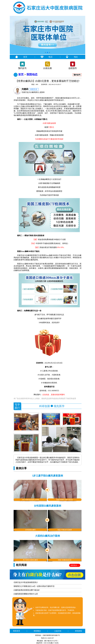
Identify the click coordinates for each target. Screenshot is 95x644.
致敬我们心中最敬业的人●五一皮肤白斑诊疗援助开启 (34, 586)
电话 (50, 57)
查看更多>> (75, 565)
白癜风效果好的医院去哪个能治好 (27, 590)
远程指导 (73, 68)
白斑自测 (47, 68)
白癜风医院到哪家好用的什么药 (26, 594)
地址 (76, 57)
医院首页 (17, 631)
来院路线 (78, 631)
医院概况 (37, 631)
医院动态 (32, 74)
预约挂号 (22, 68)
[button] (46, 52)
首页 (25, 57)
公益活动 (58, 631)
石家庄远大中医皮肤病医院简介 (26, 582)
